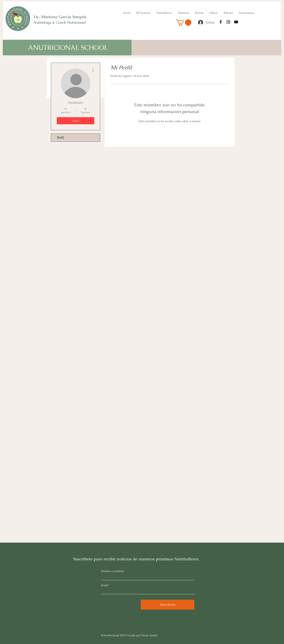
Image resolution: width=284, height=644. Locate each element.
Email (105, 585)
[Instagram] (228, 22)
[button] (184, 23)
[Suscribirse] (168, 605)
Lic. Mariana (46, 17)
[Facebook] (221, 22)
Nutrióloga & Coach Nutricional (60, 22)
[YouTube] (236, 22)
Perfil (60, 138)
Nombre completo (113, 571)
